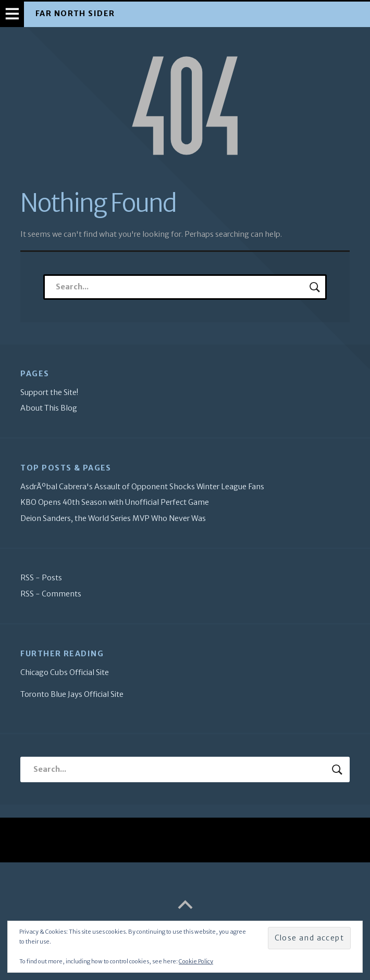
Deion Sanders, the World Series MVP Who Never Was (113, 518)
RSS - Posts (41, 578)
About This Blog (49, 408)
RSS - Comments (51, 594)
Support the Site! (49, 392)
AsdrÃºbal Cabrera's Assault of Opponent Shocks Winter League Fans (142, 487)
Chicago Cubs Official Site (65, 672)
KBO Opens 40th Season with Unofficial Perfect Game (115, 502)
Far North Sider (75, 14)
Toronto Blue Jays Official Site (72, 694)
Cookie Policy (196, 961)
